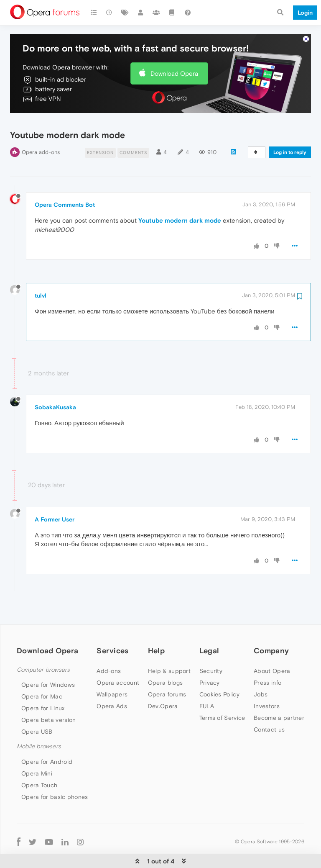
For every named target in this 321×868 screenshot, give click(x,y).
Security (211, 645)
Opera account (118, 657)
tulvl (41, 270)
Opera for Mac (42, 671)
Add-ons (109, 645)
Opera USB (37, 706)
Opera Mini (37, 748)
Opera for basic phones (55, 771)
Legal (209, 625)
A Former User (55, 494)
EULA (207, 681)
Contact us (269, 704)
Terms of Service (222, 692)
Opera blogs (165, 657)
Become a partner (279, 692)
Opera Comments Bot (65, 180)
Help (156, 625)
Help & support (169, 645)
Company (271, 625)
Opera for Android (47, 736)
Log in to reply (290, 127)
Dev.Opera (163, 681)
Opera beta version (48, 695)
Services (112, 625)
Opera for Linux (43, 683)
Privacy (210, 657)
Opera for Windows (48, 660)
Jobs (261, 669)
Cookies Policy (219, 669)
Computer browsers (43, 644)
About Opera (272, 645)
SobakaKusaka (55, 382)
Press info (267, 657)
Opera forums (167, 669)
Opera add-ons (41, 127)
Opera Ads (112, 681)
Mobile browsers (39, 721)
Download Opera (174, 48)
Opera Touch (39, 760)
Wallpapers (112, 669)
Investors (267, 681)
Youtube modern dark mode (180, 195)
